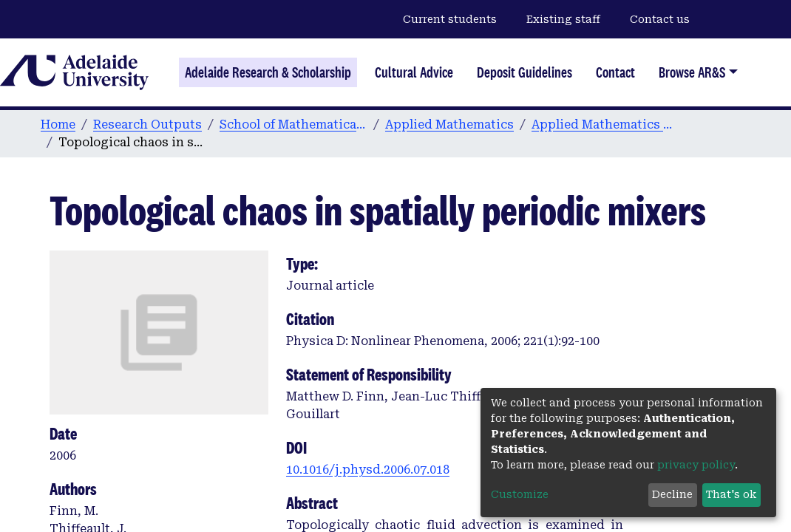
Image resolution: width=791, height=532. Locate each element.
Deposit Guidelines (524, 72)
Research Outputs (147, 125)
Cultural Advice (414, 72)
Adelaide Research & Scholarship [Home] (268, 72)
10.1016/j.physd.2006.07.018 (368, 470)
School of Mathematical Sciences (293, 125)
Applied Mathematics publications (605, 125)
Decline (672, 494)
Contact (615, 72)
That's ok (731, 494)
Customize (520, 494)
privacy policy (696, 465)
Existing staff (563, 19)
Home (58, 125)
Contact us (660, 19)
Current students (450, 19)
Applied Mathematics (449, 125)
